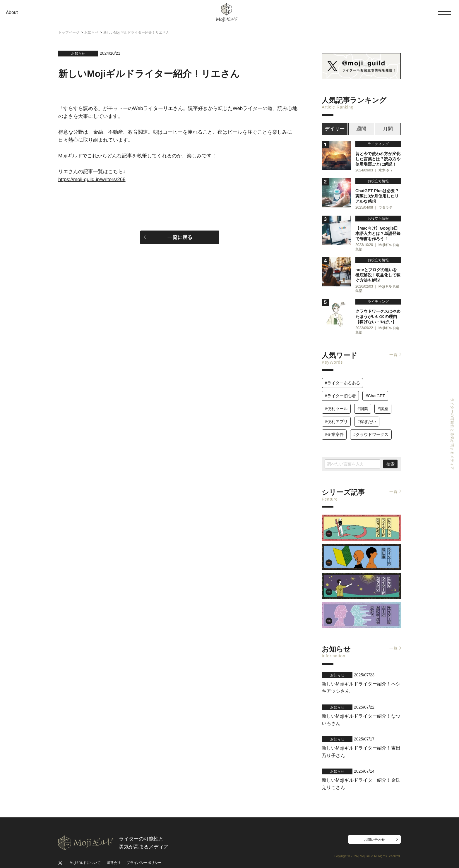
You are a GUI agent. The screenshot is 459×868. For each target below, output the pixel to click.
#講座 (383, 403)
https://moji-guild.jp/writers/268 (92, 179)
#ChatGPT (375, 390)
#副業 (363, 403)
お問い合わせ (374, 827)
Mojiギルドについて (85, 850)
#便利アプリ (336, 416)
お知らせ (91, 32)
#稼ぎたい (367, 416)
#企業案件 (334, 429)
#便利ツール (336, 403)
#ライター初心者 (340, 390)
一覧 (393, 349)
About (12, 12)
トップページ (69, 32)
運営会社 (114, 850)
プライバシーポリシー (144, 850)
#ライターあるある (342, 377)
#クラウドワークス (371, 429)
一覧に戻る (180, 237)
